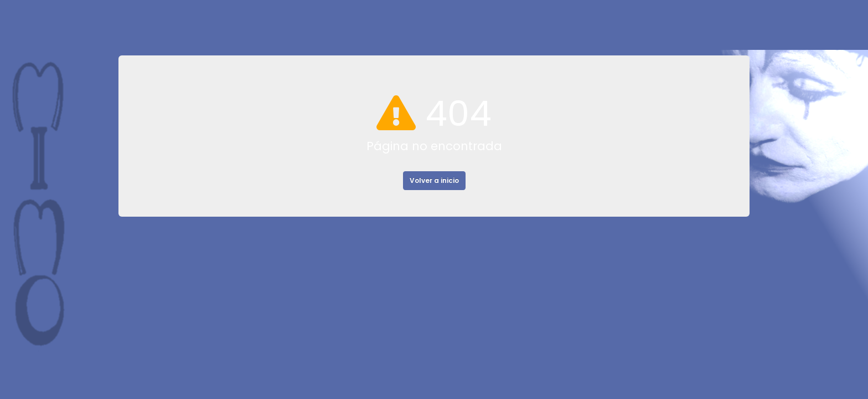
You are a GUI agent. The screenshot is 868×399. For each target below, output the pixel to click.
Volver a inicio (434, 180)
